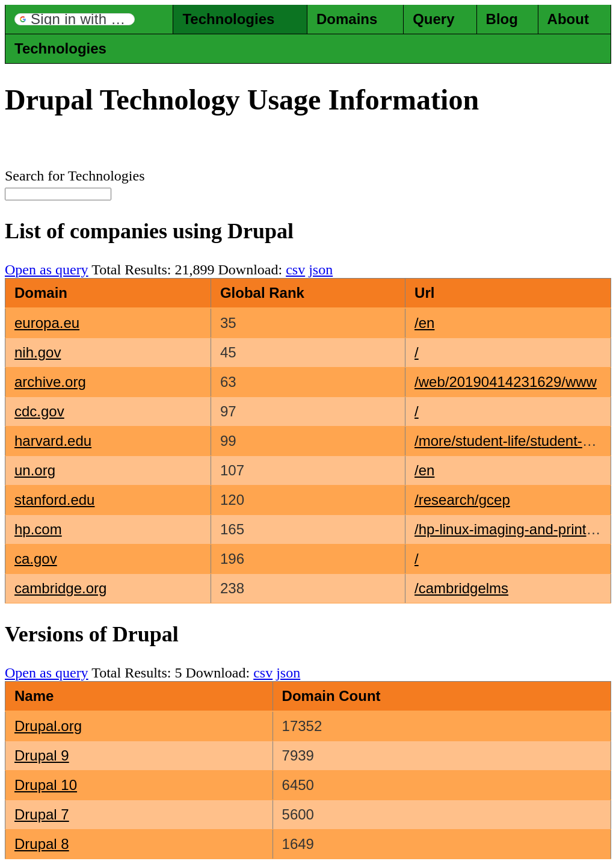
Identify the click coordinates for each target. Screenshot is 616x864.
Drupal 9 (42, 755)
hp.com (38, 529)
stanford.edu (54, 500)
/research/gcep (462, 500)
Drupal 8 (42, 844)
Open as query (47, 270)
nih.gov (38, 352)
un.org (35, 470)
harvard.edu (53, 441)
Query (433, 19)
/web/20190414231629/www (506, 382)
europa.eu (47, 323)
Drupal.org (48, 726)
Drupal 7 (42, 814)
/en (424, 323)
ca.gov (36, 559)
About (568, 19)
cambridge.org (60, 588)
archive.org (50, 382)
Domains (347, 19)
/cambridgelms (461, 588)
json (321, 270)
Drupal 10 (46, 785)
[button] (75, 19)
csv (295, 270)
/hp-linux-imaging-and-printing (510, 529)
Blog (502, 19)
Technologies (228, 19)
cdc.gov (39, 411)
